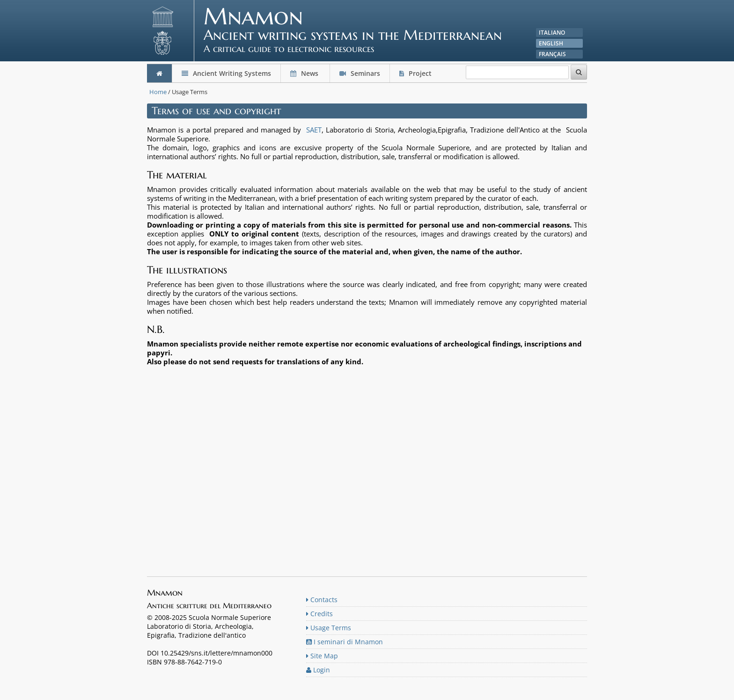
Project (416, 73)
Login (318, 670)
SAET (314, 130)
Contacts (322, 600)
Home (158, 92)
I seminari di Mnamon (345, 642)
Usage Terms (329, 628)
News (305, 73)
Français (552, 54)
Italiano (552, 33)
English (551, 43)
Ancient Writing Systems (226, 73)
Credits (319, 614)
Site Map (322, 656)
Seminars (360, 73)
